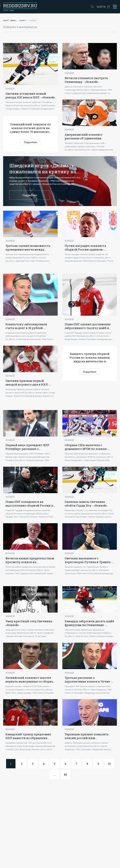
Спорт (22, 21)
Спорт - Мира (9, 21)
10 (109, 764)
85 (65, 775)
